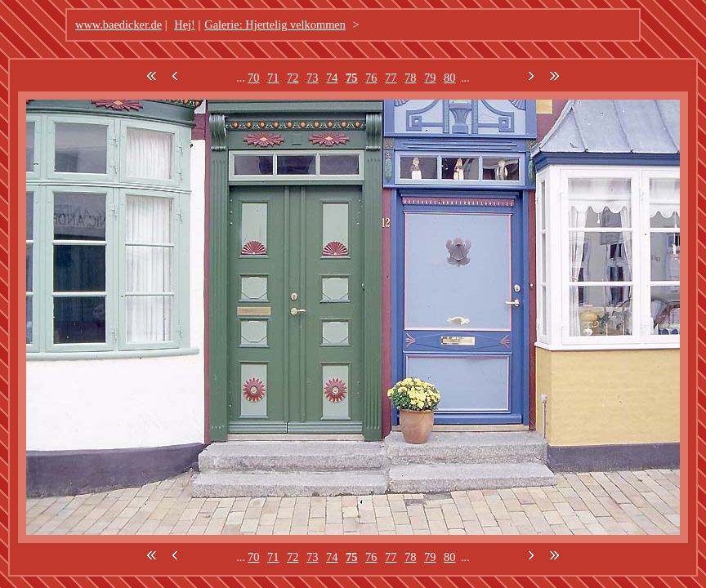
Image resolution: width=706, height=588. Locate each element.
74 (332, 78)
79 (430, 78)
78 (410, 78)
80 (449, 78)
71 (273, 78)
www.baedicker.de (118, 24)
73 (312, 78)
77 (391, 78)
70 (253, 78)
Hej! (185, 24)
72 (293, 78)
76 (371, 78)
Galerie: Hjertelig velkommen (275, 24)
